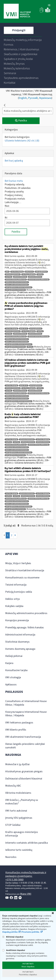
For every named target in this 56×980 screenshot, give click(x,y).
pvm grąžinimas (41, 272)
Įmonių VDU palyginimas (19, 818)
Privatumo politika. (31, 932)
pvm (7, 272)
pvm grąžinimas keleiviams (15, 290)
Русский (33, 98)
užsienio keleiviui (35, 277)
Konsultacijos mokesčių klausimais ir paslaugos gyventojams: (26, 874)
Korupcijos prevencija (17, 620)
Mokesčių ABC (13, 786)
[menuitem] (23, 40)
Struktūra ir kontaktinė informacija (25, 570)
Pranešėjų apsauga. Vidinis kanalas (24, 628)
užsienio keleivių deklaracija (16, 280)
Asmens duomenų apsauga (20, 649)
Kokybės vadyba (14, 606)
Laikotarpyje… (13, 202)
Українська (45, 98)
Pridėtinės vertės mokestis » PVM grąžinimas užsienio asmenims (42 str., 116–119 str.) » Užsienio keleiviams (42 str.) (28, 295)
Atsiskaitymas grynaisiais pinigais (24, 771)
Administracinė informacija (20, 635)
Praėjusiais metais (15, 199)
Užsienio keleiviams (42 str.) (22, 141)
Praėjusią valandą (14, 184)
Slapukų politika (10, 932)
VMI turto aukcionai (16, 811)
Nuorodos (11, 857)
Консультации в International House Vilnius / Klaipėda (26, 714)
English (23, 98)
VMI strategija (13, 677)
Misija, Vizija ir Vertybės (18, 563)
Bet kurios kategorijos (17, 137)
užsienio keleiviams (13, 274)
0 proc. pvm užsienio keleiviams (17, 285)
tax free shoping (17, 272)
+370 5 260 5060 (14, 880)
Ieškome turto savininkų (19, 850)
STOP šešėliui (13, 825)
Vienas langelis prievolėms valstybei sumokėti (25, 746)
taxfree (40, 274)
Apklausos (11, 685)
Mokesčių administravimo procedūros (26, 613)
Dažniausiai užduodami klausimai (24, 779)
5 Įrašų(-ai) (11, 526)
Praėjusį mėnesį (14, 195)
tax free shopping (29, 274)
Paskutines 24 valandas (18, 188)
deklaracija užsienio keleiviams (17, 282)
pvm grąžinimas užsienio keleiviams (19, 287)
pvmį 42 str (29, 272)
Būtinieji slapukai (13, 937)
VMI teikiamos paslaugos (19, 723)
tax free (9, 277)
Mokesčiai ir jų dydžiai (17, 764)
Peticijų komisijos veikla (19, 592)
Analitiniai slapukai (14, 950)
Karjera (9, 663)
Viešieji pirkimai (14, 656)
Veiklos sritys (13, 599)
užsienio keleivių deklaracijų (38, 280)
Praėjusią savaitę (14, 192)
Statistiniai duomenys (17, 642)
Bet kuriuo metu (14, 181)
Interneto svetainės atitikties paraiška (27, 843)
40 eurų (30, 347)
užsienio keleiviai (20, 277)
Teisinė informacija (16, 585)
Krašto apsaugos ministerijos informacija (22, 834)
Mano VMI (26, 894)
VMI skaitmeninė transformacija (23, 737)
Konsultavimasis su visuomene (22, 578)
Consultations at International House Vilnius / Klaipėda (26, 703)
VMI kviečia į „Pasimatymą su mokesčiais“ (22, 802)
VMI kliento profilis (16, 730)
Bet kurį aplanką (14, 161)
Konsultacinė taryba (16, 670)
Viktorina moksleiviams (18, 793)
